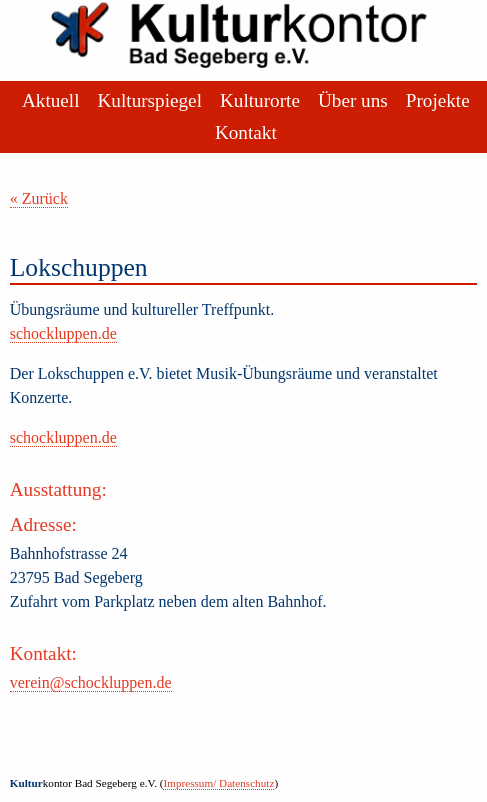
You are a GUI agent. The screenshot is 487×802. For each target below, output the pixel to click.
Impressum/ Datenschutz (218, 783)
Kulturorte (260, 100)
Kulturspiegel (150, 100)
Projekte (438, 100)
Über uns (353, 100)
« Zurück (39, 198)
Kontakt (246, 132)
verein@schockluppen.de (91, 682)
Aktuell (51, 100)
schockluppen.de (63, 333)
